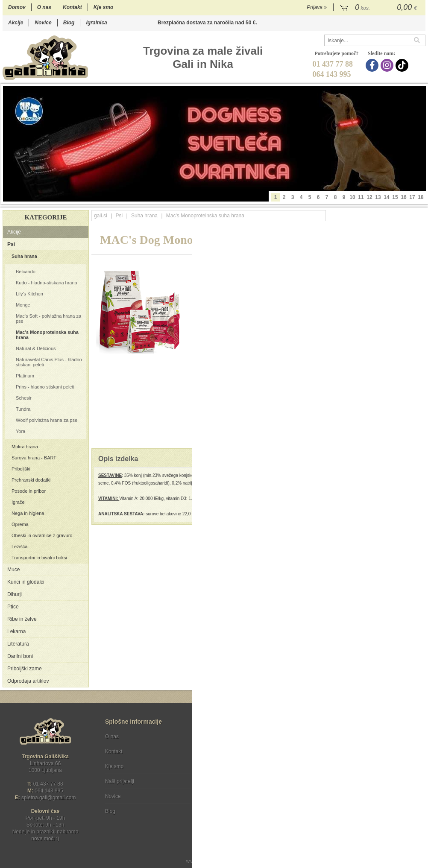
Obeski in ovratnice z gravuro (42, 535)
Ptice (13, 607)
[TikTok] (403, 65)
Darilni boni (20, 656)
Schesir (24, 398)
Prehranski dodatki (31, 480)
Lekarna (16, 631)
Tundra (23, 409)
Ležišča (19, 547)
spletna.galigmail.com (49, 798)
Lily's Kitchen (29, 294)
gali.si (101, 216)
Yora (21, 431)
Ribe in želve (22, 619)
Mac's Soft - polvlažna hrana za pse (48, 319)
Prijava (317, 7)
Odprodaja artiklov (28, 681)
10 (352, 197)
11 (361, 197)
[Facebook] (373, 65)
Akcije (16, 23)
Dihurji (15, 594)
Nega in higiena (28, 513)
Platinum (25, 376)
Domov (17, 7)
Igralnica (96, 23)
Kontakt (72, 7)
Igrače (18, 502)
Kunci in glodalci (26, 582)
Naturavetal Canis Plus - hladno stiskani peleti (49, 362)
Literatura (18, 644)
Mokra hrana (25, 447)
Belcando (26, 272)
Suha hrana (24, 256)
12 (369, 197)
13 (378, 197)
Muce (13, 570)
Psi (11, 244)
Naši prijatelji (120, 781)
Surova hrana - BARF (34, 458)
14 (386, 197)
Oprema (20, 524)
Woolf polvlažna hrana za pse (47, 420)
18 (421, 197)
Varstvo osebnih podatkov (237, 751)
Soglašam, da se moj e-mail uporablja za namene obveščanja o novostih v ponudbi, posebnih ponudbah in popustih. (368, 771)
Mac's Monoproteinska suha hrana (47, 335)
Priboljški (21, 469)
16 (403, 197)
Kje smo (104, 7)
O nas (44, 7)
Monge (23, 305)
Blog (69, 23)
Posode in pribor (29, 491)
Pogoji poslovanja (228, 736)
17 (412, 197)
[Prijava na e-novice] (417, 744)
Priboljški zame (25, 669)
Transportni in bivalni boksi (39, 558)
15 (395, 197)
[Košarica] (380, 8)
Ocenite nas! (232, 808)
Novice (43, 23)
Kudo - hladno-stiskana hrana (47, 283)
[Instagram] (388, 65)
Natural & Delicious (36, 348)
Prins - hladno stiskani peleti (45, 387)
